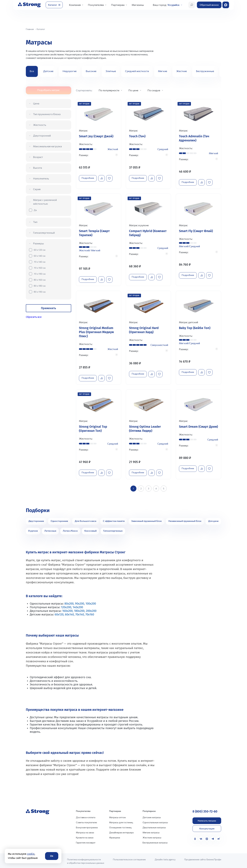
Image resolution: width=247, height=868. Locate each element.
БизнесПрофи (214, 858)
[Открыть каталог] (54, 5)
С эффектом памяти (114, 520)
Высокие (91, 71)
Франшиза (115, 836)
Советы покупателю (86, 821)
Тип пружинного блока (47, 114)
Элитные (111, 71)
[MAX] (207, 838)
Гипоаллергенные (113, 530)
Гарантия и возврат (86, 841)
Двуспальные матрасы (154, 826)
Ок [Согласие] (52, 856)
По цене (133, 90)
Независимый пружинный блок (185, 520)
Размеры (38, 243)
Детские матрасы (152, 816)
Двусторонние (36, 520)
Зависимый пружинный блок (146, 520)
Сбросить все (34, 317)
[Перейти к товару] (99, 144)
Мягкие (163, 71)
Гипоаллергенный (44, 233)
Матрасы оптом (117, 816)
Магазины (138, 5)
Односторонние (59, 520)
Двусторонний (42, 135)
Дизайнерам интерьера (121, 831)
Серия (37, 189)
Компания (75, 5)
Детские (48, 71)
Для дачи (213, 520)
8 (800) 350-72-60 (205, 810)
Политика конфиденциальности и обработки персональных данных (86, 860)
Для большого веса (85, 520)
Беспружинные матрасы (155, 841)
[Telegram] (213, 838)
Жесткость (40, 125)
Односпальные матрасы (155, 821)
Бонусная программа (87, 826)
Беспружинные (205, 71)
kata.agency (170, 858)
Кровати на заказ (85, 836)
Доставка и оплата (86, 816)
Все (32, 71)
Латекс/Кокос (70, 530)
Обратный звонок (209, 5)
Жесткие (182, 71)
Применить (48, 308)
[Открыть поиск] (192, 5)
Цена (36, 103)
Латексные (50, 530)
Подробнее (88, 178)
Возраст (38, 157)
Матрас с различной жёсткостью (45, 202)
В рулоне (33, 530)
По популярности (109, 90)
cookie (31, 854)
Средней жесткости (137, 71)
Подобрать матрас (48, 90)
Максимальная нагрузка (47, 146)
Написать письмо (207, 820)
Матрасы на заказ (85, 831)
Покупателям (96, 5)
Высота (37, 168)
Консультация (207, 827)
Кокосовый (90, 530)
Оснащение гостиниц (120, 826)
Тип (35, 222)
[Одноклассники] (195, 838)
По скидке (154, 90)
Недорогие (70, 71)
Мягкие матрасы (151, 831)
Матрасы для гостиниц (121, 821)
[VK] (201, 838)
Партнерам (118, 5)
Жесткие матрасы (152, 836)
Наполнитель (41, 178)
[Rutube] (219, 838)
